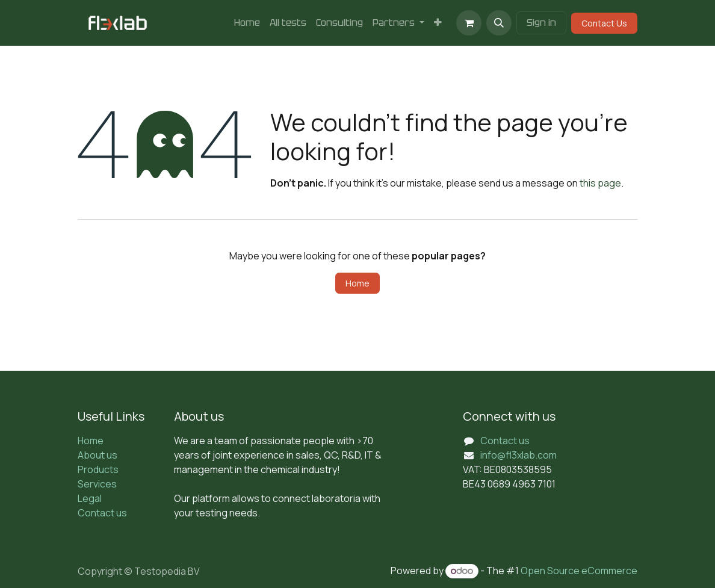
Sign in (541, 23)
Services (97, 484)
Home (357, 283)
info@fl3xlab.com (518, 455)
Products (98, 469)
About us (97, 455)
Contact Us (604, 23)
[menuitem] (247, 23)
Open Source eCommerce (579, 571)
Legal (90, 498)
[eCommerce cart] (469, 23)
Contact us (102, 513)
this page (600, 183)
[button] (499, 23)
